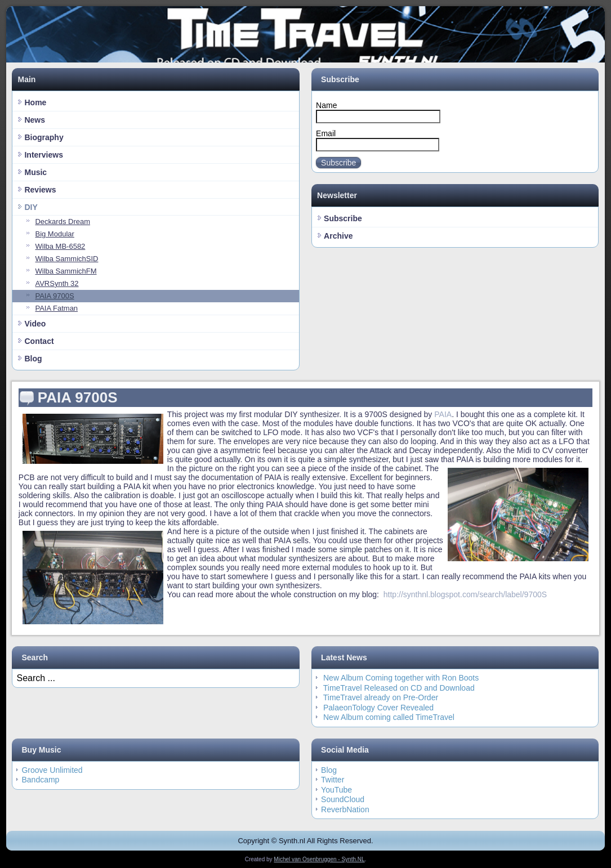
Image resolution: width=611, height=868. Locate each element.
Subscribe (338, 163)
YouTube (336, 790)
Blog (33, 359)
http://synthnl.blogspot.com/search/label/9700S (465, 594)
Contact (39, 341)
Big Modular (54, 234)
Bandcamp (40, 780)
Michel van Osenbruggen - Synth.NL (319, 859)
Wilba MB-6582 (60, 246)
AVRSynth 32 (57, 283)
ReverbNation (345, 809)
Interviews (43, 155)
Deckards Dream (63, 222)
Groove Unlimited (52, 770)
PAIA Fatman (56, 308)
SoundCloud (343, 799)
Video (35, 324)
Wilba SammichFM (66, 271)
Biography (44, 137)
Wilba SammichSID (66, 259)
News (35, 120)
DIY (31, 207)
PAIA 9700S (54, 296)
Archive (338, 236)
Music (35, 172)
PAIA (443, 414)
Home (35, 102)
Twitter (333, 780)
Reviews (40, 190)
